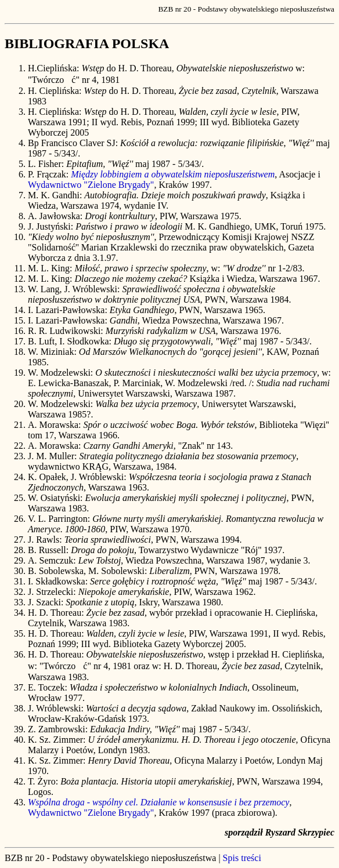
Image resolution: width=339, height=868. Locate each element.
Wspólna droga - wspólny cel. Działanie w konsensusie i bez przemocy (158, 802)
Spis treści (242, 858)
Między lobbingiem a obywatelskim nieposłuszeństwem (173, 174)
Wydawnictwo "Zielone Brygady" (91, 185)
